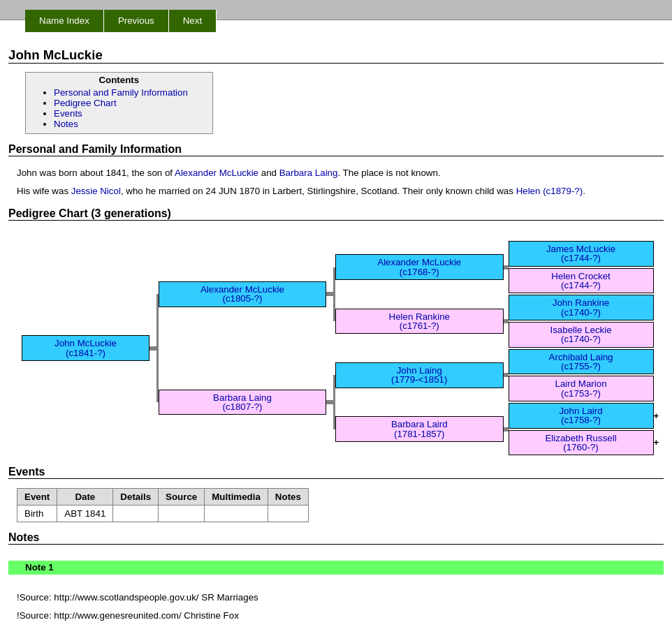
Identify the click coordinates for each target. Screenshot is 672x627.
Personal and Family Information (121, 93)
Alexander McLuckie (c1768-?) (419, 267)
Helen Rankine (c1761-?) (419, 321)
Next (192, 21)
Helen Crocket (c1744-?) (580, 281)
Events (68, 113)
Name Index (64, 21)
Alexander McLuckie (217, 173)
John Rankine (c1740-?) (581, 307)
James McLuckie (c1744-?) (581, 253)
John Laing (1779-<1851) (419, 375)
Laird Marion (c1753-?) (580, 388)
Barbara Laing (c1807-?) (242, 402)
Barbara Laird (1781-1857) (419, 429)
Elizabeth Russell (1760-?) (580, 443)
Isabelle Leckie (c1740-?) (580, 334)
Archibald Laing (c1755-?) (581, 362)
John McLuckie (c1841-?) (86, 348)
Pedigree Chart (85, 103)
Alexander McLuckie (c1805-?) (242, 294)
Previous (136, 21)
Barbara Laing (309, 173)
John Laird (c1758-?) (580, 415)
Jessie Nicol (96, 191)
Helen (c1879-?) (550, 191)
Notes (66, 124)
